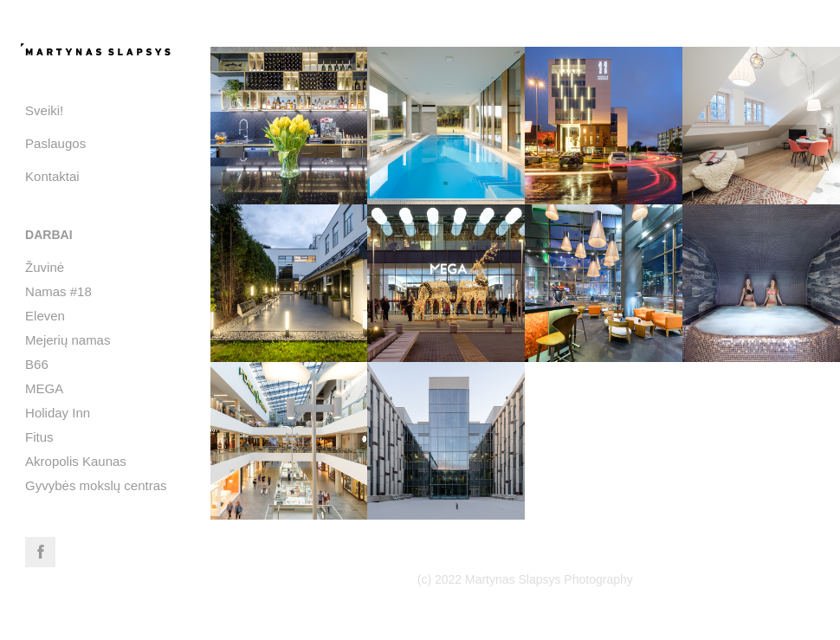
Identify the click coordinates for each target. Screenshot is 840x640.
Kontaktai (52, 176)
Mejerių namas (68, 340)
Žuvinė (45, 267)
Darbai (48, 235)
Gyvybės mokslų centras (96, 485)
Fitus (39, 437)
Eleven (45, 316)
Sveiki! (44, 110)
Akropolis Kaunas (76, 461)
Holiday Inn (58, 413)
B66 (37, 364)
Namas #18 (58, 291)
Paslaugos (55, 143)
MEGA (44, 388)
